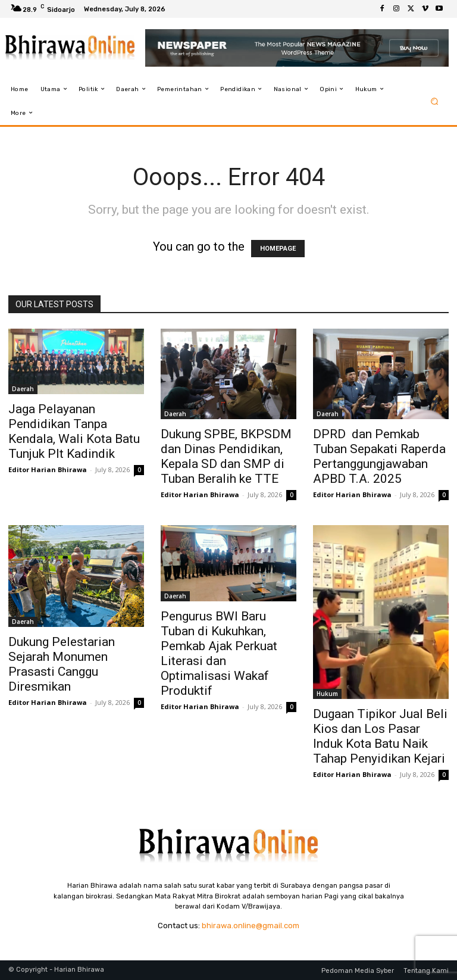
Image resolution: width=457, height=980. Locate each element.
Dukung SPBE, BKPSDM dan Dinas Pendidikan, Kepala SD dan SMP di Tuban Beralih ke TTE (228, 456)
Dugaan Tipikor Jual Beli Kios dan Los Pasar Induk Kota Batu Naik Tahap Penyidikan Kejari (381, 736)
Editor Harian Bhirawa (48, 469)
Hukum (327, 694)
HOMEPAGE (278, 249)
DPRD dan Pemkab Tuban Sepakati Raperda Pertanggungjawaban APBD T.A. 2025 (379, 456)
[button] (435, 101)
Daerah (23, 389)
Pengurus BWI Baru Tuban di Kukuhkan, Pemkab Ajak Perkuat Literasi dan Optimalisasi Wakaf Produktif (219, 653)
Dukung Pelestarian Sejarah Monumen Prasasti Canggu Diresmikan (62, 664)
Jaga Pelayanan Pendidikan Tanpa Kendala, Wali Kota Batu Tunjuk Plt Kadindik (74, 431)
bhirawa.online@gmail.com (251, 926)
